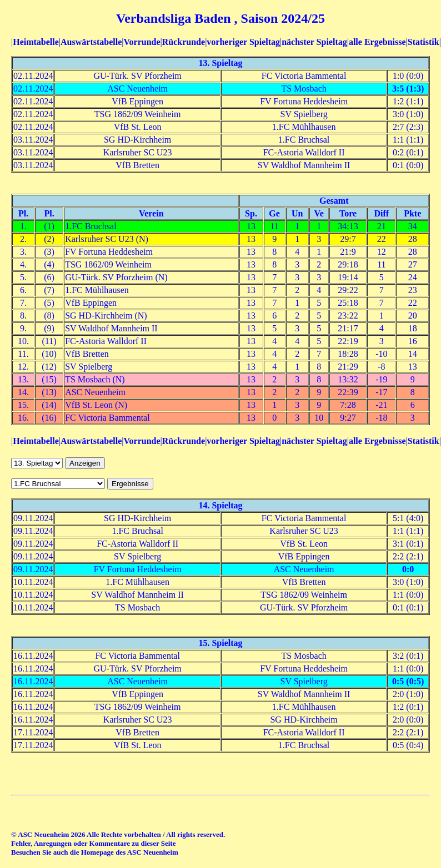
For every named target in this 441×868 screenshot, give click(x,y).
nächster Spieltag (314, 42)
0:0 (408, 569)
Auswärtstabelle (91, 42)
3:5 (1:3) (408, 89)
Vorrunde (142, 42)
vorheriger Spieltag (243, 42)
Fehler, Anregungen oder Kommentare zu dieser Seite (93, 843)
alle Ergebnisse (377, 42)
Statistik (424, 42)
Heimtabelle (36, 42)
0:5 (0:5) (408, 681)
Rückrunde (184, 42)
